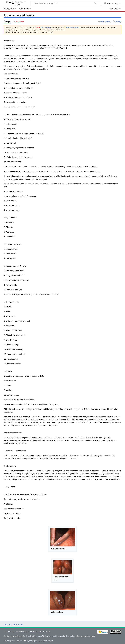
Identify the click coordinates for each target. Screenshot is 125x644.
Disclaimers (48, 641)
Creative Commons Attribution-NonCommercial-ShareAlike (50, 636)
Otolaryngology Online (16, 3)
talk (42, 27)
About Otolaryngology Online (29, 641)
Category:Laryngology (72, 27)
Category (8, 624)
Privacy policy (9, 641)
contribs (48, 27)
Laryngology (18, 624)
